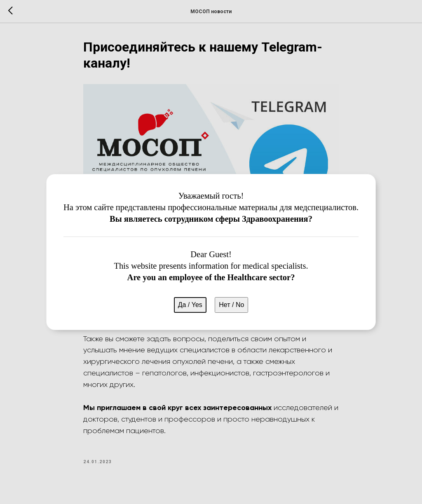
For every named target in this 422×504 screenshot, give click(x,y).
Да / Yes (190, 305)
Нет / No (231, 305)
